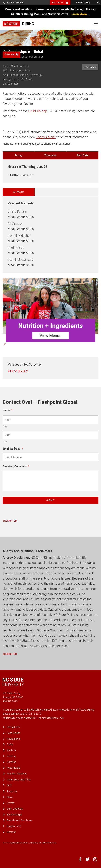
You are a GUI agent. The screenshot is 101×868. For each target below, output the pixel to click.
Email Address (13, 449)
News (10, 797)
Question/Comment (16, 466)
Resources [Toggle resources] (58, 2)
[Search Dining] (83, 3)
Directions (90, 67)
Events (11, 803)
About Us (12, 791)
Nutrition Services (17, 774)
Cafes (10, 745)
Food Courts (14, 733)
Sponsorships (14, 815)
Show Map (11, 54)
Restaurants (14, 739)
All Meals (19, 192)
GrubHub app (38, 111)
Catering (11, 762)
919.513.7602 (18, 371)
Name (7, 410)
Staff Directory (15, 809)
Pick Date (83, 155)
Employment (14, 826)
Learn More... (80, 14)
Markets (11, 750)
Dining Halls (13, 727)
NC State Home (15, 3)
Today (19, 155)
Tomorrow (50, 155)
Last (5, 442)
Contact (11, 832)
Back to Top (10, 521)
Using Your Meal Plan (19, 780)
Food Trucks (14, 768)
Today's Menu (46, 137)
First (5, 426)
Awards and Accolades (19, 820)
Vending (11, 756)
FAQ (9, 785)
